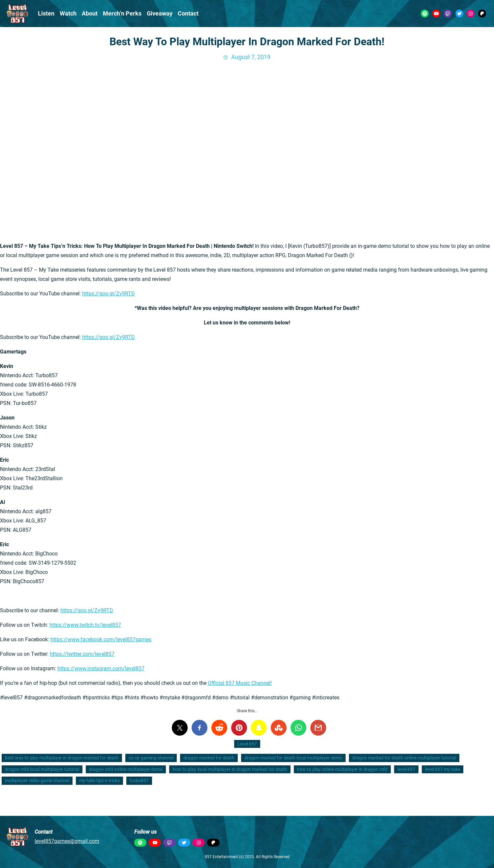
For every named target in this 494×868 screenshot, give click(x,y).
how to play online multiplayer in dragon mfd (342, 769)
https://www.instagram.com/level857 (101, 668)
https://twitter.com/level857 (82, 654)
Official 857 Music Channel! (240, 683)
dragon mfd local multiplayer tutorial (42, 769)
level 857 (406, 769)
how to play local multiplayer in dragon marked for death (230, 769)
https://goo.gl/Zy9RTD (108, 294)
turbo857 (139, 781)
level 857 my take (443, 769)
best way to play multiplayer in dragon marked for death (62, 758)
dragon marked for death (209, 758)
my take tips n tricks (99, 781)
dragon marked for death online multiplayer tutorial (404, 758)
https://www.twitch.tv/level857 (85, 625)
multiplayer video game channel (37, 781)
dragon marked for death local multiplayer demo (293, 758)
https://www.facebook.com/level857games (101, 639)
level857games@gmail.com (67, 841)
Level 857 (247, 744)
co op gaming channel (151, 758)
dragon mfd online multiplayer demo (126, 769)
